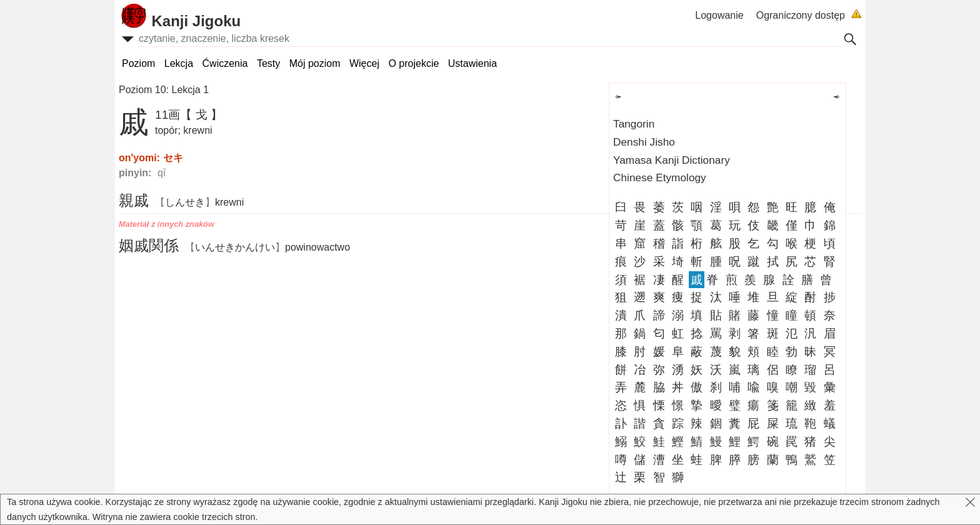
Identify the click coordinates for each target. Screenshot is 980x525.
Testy (268, 63)
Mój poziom (315, 63)
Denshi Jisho (644, 142)
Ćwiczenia (225, 63)
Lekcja (179, 63)
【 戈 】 (201, 115)
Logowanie (719, 15)
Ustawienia (472, 63)
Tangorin (634, 124)
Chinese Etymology (660, 177)
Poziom (138, 63)
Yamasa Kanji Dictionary (672, 160)
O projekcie (413, 63)
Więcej (364, 63)
